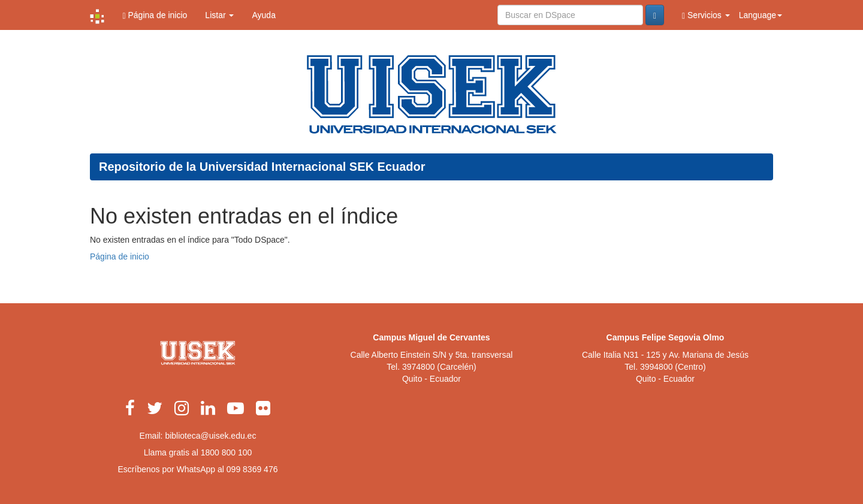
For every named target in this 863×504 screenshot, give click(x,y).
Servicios (706, 15)
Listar (219, 15)
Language (761, 15)
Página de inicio (155, 15)
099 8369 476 (252, 469)
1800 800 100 (227, 452)
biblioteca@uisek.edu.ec (210, 436)
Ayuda (263, 15)
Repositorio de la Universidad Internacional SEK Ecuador (262, 167)
